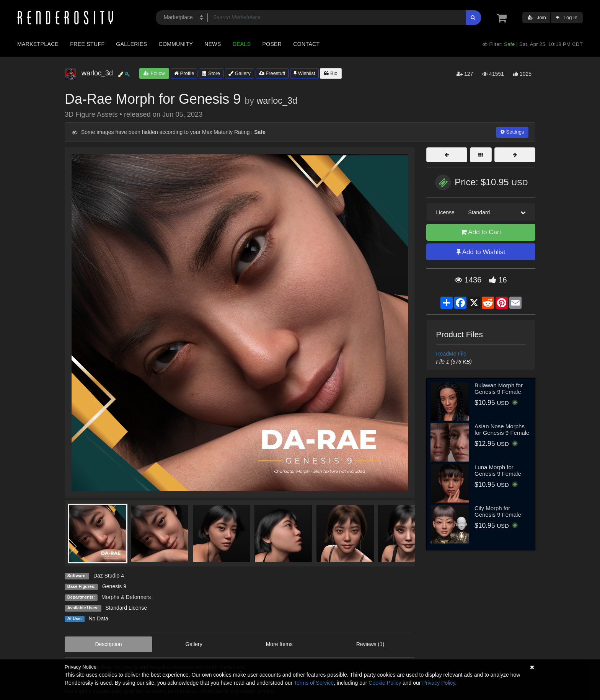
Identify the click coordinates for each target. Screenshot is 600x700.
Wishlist (304, 73)
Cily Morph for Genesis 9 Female (498, 511)
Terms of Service (314, 683)
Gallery (240, 73)
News (213, 44)
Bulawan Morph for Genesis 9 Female (499, 388)
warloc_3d (277, 101)
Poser (272, 44)
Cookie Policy (385, 683)
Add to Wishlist (481, 252)
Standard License (126, 608)
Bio (331, 73)
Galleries (131, 44)
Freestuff (272, 73)
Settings (512, 132)
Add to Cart (481, 232)
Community (176, 44)
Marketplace (38, 44)
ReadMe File (451, 354)
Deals (242, 44)
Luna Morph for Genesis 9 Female (498, 470)
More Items (279, 644)
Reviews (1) (370, 644)
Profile (184, 73)
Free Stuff (87, 44)
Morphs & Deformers (126, 597)
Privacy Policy (439, 683)
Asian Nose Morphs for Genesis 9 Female (502, 429)
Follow (154, 73)
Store (211, 73)
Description (108, 644)
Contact (306, 44)
